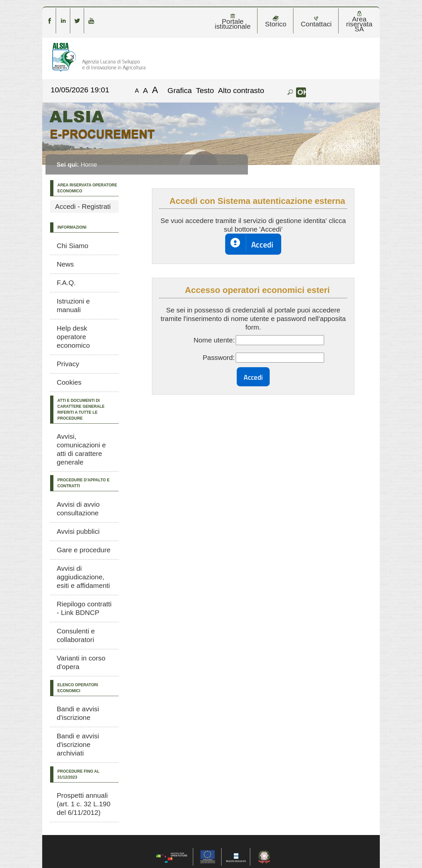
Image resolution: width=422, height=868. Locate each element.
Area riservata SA (359, 22)
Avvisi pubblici (78, 531)
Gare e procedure (84, 550)
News (65, 264)
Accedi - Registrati (83, 206)
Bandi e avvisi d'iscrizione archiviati (78, 744)
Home (89, 164)
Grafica (180, 90)
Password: (219, 357)
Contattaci (316, 22)
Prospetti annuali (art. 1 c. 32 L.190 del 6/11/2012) (84, 804)
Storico (276, 22)
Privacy (68, 364)
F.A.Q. (66, 283)
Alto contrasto (241, 90)
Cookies (69, 382)
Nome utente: (214, 340)
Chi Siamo (73, 246)
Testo (205, 90)
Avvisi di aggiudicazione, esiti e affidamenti (83, 577)
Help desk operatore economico (73, 337)
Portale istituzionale (233, 22)
